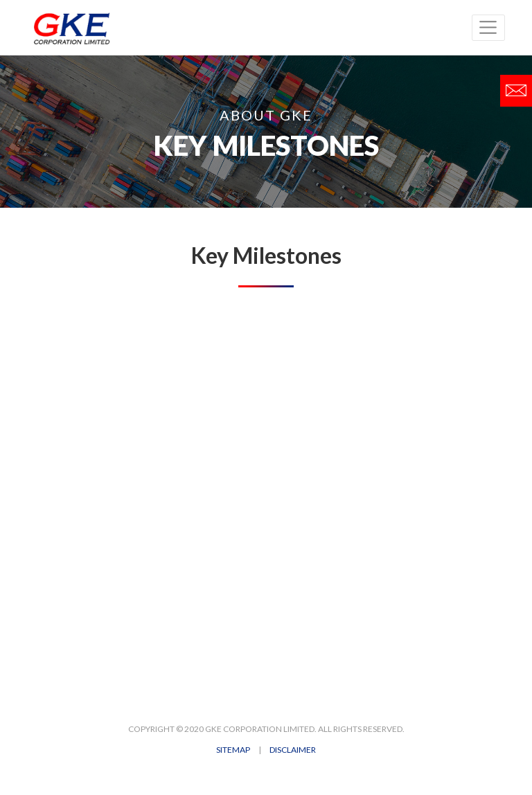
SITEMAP (233, 750)
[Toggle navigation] (488, 28)
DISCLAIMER (293, 750)
